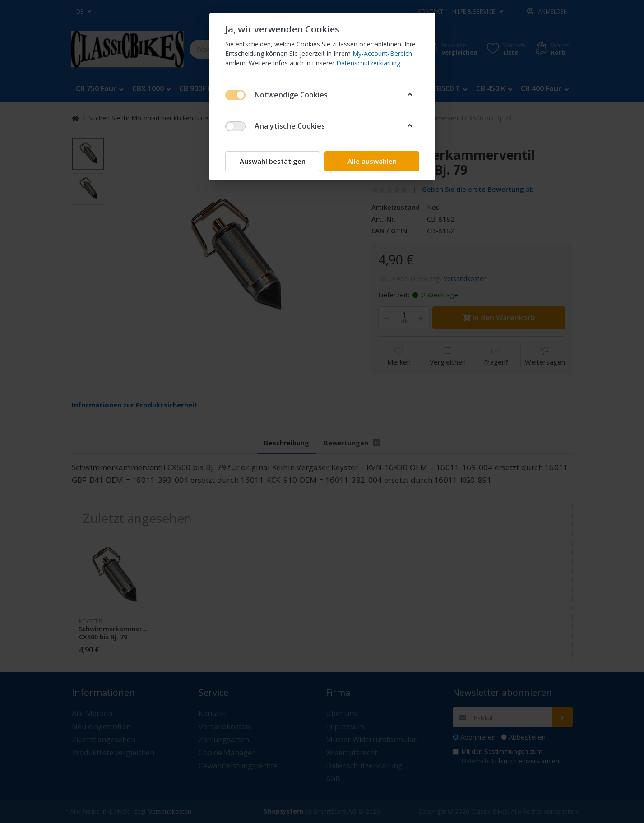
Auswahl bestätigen (273, 161)
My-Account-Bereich (382, 53)
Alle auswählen (372, 161)
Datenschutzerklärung (368, 63)
